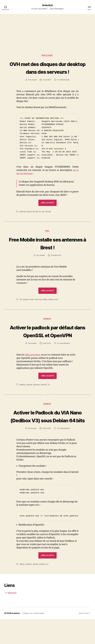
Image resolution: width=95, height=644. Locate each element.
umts (57, 308)
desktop (23, 220)
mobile (52, 308)
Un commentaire (64, 360)
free (37, 308)
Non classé (48, 56)
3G (21, 308)
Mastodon (12, 617)
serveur (49, 220)
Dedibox (48, 328)
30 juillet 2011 (56, 264)
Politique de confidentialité (34, 638)
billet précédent (33, 371)
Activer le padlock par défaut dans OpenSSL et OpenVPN (47, 344)
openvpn (37, 401)
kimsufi (36, 220)
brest (32, 308)
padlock (45, 401)
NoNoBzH (47, 5)
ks (40, 220)
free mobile (44, 308)
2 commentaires (64, 88)
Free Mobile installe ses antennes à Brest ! (47, 252)
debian (22, 589)
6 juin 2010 (47, 360)
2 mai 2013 (47, 88)
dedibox (23, 401)
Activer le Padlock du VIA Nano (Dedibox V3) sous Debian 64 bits (47, 437)
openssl (30, 401)
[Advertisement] (47, 30)
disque (30, 220)
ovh (44, 220)
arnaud (33, 88)
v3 (50, 401)
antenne (26, 308)
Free (47, 239)
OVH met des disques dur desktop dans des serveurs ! (48, 72)
